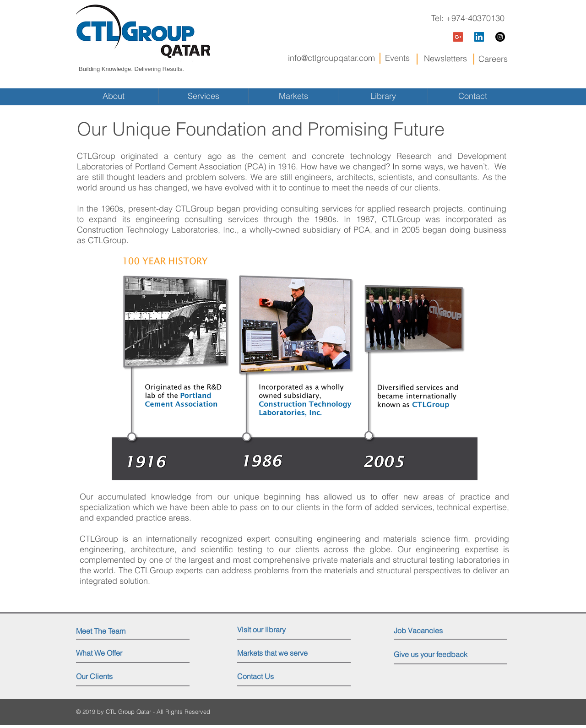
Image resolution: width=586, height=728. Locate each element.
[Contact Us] (272, 677)
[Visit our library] (277, 630)
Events (397, 58)
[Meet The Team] (116, 631)
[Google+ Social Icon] (458, 37)
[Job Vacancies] (435, 631)
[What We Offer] (111, 653)
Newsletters (445, 58)
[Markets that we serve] (275, 653)
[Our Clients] (111, 677)
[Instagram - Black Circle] (500, 37)
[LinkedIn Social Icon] (479, 37)
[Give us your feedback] (437, 655)
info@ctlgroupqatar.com (331, 58)
